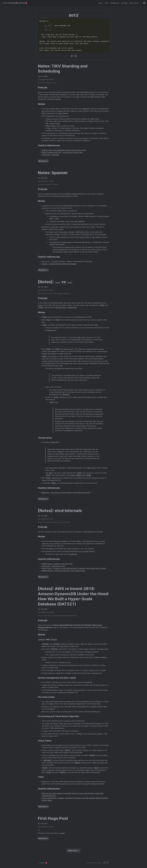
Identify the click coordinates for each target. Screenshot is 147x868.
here (46, 630)
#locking (66, 293)
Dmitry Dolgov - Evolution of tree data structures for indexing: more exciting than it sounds (74, 568)
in (79, 551)
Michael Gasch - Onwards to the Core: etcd (57, 564)
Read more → (43, 161)
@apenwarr (73, 307)
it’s (81, 551)
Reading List (115, 3)
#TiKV (54, 83)
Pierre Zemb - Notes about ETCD (53, 566)
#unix (55, 293)
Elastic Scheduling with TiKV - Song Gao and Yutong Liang (62, 152)
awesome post (61, 307)
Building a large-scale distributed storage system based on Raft (64, 150)
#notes (40, 83)
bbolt (51, 549)
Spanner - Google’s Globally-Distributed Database (59, 264)
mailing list (74, 554)
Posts (107, 3)
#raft (69, 522)
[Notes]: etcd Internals (60, 511)
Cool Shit (124, 3)
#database (48, 83)
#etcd (64, 522)
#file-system (48, 293)
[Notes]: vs (55, 282)
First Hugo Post (53, 818)
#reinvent (74, 616)
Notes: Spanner (53, 173)
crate (91, 468)
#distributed (57, 522)
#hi (39, 830)
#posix (60, 293)
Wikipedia (66, 394)
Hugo (99, 863)
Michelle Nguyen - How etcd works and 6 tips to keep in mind (63, 571)
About (100, 3)
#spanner (55, 184)
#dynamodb (66, 616)
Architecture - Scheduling (50, 155)
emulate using (81, 475)
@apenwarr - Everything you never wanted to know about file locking (66, 493)
